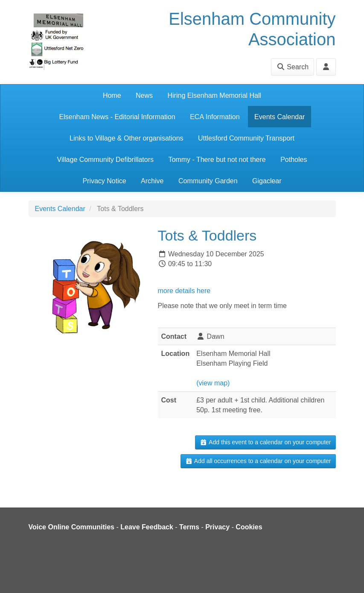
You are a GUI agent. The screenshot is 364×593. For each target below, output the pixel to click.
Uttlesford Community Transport (246, 138)
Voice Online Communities (72, 527)
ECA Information (215, 117)
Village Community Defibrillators (105, 160)
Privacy (217, 527)
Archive (152, 181)
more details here (185, 291)
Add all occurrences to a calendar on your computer (258, 461)
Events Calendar (280, 117)
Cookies (249, 527)
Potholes (294, 160)
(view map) (213, 383)
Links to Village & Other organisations (127, 138)
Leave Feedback (147, 527)
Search (293, 67)
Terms (189, 527)
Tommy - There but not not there (217, 160)
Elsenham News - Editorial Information (117, 117)
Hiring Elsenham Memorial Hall (214, 95)
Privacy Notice (104, 181)
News (144, 95)
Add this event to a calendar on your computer (265, 442)
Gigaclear (267, 181)
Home (112, 95)
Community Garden (208, 181)
